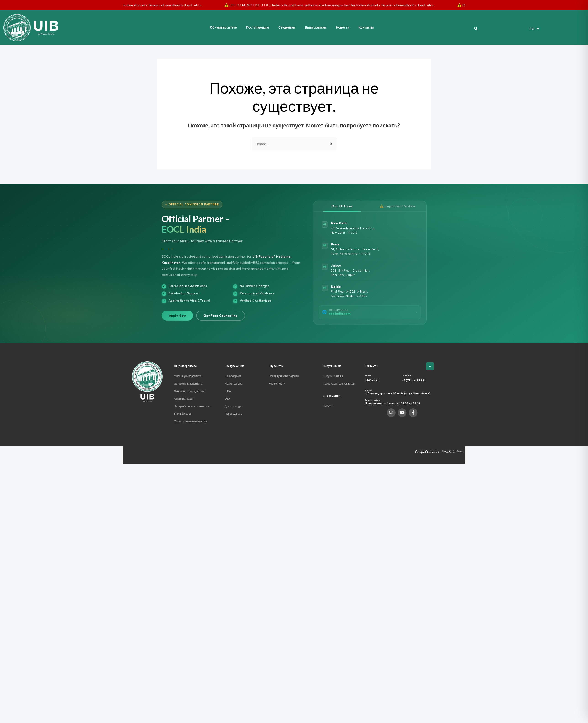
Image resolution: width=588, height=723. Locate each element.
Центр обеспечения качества (192, 406)
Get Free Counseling (220, 316)
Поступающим (258, 27)
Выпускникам (316, 27)
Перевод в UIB (234, 414)
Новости (343, 27)
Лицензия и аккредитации (190, 391)
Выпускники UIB (333, 376)
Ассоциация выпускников (339, 384)
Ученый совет (183, 414)
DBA (227, 399)
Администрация (184, 399)
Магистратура (233, 384)
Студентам (287, 27)
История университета (188, 384)
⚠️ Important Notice (398, 206)
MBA (228, 391)
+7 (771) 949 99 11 (414, 380)
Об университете (223, 27)
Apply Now (178, 316)
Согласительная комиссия (191, 421)
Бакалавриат (233, 376)
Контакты (366, 27)
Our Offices (342, 206)
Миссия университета (188, 376)
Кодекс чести (277, 384)
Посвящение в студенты (284, 376)
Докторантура (233, 406)
